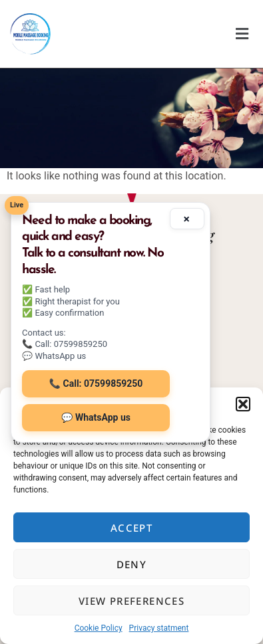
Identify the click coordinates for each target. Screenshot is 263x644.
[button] (243, 404)
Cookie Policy (99, 628)
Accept (131, 528)
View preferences (131, 601)
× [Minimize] (187, 218)
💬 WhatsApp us (96, 417)
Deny (132, 564)
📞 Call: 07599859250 (96, 383)
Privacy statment (159, 628)
